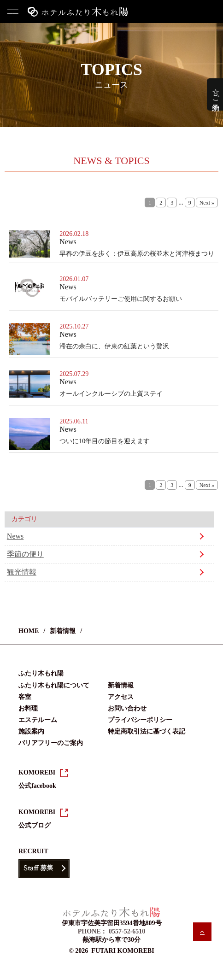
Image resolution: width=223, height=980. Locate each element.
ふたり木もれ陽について (54, 685)
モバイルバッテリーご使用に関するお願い (121, 299)
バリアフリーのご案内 (51, 743)
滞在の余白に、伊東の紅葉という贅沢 (114, 346)
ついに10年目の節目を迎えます (105, 441)
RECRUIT (33, 851)
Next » (207, 203)
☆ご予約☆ (216, 94)
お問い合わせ (127, 708)
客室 (25, 697)
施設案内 (31, 731)
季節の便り (25, 554)
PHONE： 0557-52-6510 (112, 931)
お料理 (28, 708)
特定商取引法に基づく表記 (147, 731)
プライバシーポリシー (140, 720)
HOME (29, 631)
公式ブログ (35, 825)
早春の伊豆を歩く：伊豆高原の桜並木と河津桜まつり (137, 254)
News (15, 536)
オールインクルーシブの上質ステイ (111, 394)
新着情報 (63, 631)
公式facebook (37, 786)
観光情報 (22, 572)
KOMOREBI (37, 772)
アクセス (121, 697)
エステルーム (38, 720)
